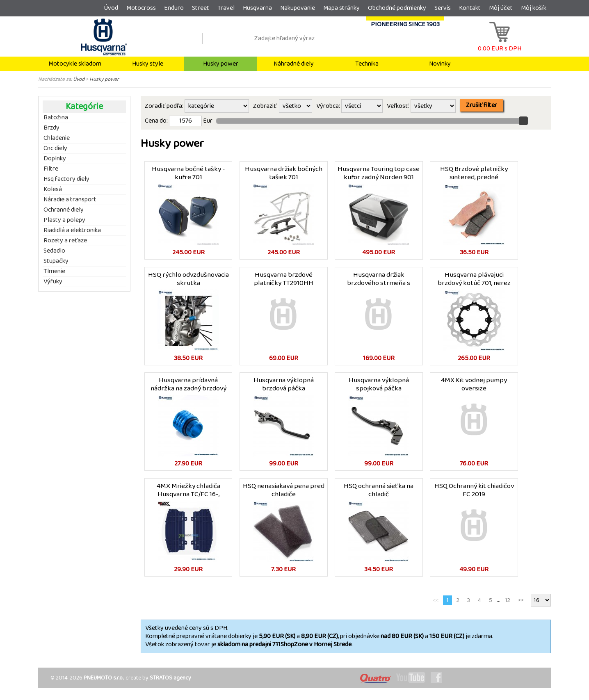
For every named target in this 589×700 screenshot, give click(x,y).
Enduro (174, 8)
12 (508, 604)
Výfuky (53, 282)
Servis (443, 8)
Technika (367, 64)
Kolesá (53, 189)
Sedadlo (54, 251)
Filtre (51, 169)
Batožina (56, 118)
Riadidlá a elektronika (72, 230)
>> (521, 604)
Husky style (148, 64)
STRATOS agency (170, 682)
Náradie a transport (70, 200)
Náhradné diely (294, 64)
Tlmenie (54, 271)
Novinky (440, 64)
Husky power (221, 64)
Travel (226, 8)
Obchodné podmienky (397, 8)
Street (201, 8)
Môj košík (534, 8)
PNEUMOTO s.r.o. (104, 682)
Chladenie (57, 138)
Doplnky (55, 159)
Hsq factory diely (66, 179)
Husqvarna (257, 8)
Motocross (141, 8)
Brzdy (51, 128)
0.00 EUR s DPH (500, 44)
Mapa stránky (341, 8)
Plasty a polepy (64, 220)
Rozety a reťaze (65, 241)
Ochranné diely (64, 210)
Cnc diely (55, 148)
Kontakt (470, 8)
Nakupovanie (298, 8)
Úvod (111, 8)
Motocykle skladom (75, 64)
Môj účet (501, 8)
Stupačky (56, 261)
